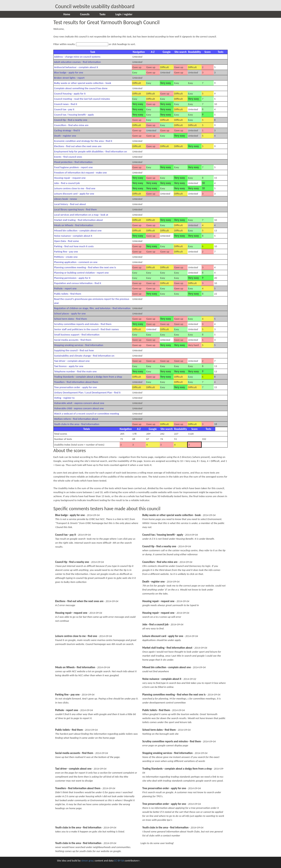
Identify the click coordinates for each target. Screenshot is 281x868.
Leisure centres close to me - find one (75, 188)
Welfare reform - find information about (76, 419)
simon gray (87, 861)
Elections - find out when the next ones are (78, 146)
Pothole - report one (65, 288)
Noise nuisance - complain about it (73, 236)
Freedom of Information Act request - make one (80, 173)
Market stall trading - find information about (78, 220)
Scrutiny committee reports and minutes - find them (83, 324)
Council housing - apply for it (70, 94)
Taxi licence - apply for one (69, 366)
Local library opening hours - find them (75, 209)
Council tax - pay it (64, 109)
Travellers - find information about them (76, 382)
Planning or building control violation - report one (81, 273)
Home (67, 14)
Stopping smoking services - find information (79, 345)
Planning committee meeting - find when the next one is (85, 267)
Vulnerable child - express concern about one (79, 408)
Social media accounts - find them (73, 340)
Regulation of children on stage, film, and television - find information (92, 308)
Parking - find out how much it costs (74, 246)
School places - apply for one (70, 313)
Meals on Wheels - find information (74, 225)
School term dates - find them (71, 319)
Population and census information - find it (78, 283)
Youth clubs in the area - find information (77, 424)
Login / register (124, 14)
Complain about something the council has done (81, 88)
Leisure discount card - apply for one (74, 194)
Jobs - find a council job (67, 183)
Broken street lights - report (69, 78)
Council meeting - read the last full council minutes (82, 99)
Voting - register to (64, 398)
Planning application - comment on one (76, 262)
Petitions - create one (66, 257)
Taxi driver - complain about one (72, 361)
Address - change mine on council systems (77, 57)
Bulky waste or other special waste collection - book (83, 83)
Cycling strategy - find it (67, 130)
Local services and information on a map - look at (81, 215)
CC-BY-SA (119, 861)
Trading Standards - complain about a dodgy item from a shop (88, 377)
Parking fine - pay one (66, 252)
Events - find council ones (68, 157)
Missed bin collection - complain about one (78, 230)
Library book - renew (66, 199)
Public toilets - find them (68, 294)
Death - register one (65, 136)
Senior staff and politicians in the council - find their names (86, 329)
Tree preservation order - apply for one (75, 387)
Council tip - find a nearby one (71, 120)
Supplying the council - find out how (74, 350)
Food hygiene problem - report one (73, 167)
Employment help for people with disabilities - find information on (90, 151)
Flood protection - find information (73, 162)
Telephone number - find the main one (75, 371)
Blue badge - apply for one (69, 72)
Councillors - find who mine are (71, 125)
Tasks (102, 14)
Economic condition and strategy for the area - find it (83, 141)
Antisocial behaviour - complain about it (76, 67)
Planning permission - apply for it (72, 278)
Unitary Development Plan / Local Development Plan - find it (87, 392)
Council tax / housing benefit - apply (74, 115)
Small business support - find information (77, 335)
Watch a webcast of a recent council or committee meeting (87, 414)
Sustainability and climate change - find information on (84, 356)
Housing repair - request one (70, 178)
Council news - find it (66, 104)
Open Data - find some (67, 241)
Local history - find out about (70, 204)
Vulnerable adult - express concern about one (79, 403)
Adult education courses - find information (77, 62)
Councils (85, 14)
